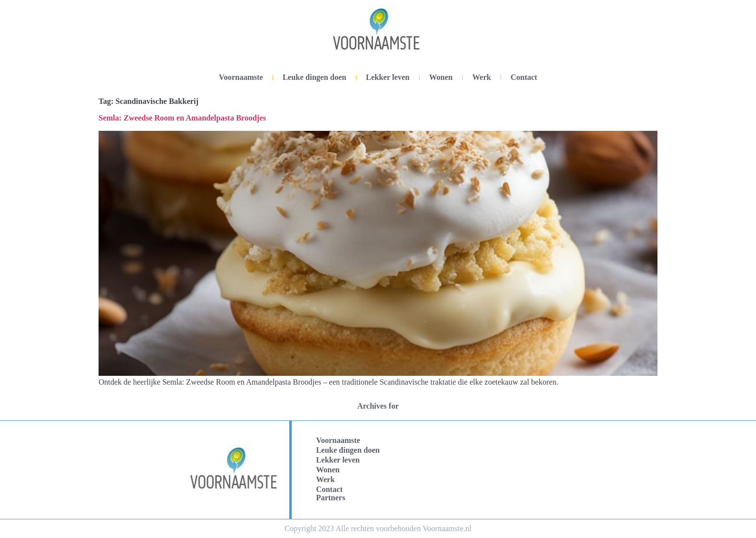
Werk (481, 77)
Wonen (441, 77)
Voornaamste (241, 77)
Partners (331, 498)
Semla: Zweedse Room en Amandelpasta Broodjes (182, 118)
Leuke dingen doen (314, 77)
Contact (524, 77)
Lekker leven (388, 77)
